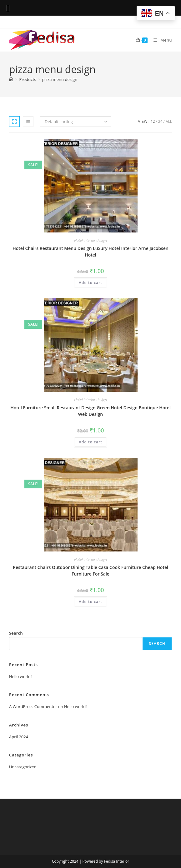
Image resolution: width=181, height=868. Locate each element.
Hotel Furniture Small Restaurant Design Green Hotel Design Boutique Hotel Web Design (90, 411)
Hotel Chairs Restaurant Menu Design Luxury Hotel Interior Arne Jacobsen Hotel (90, 252)
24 (160, 121)
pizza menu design (60, 79)
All (169, 121)
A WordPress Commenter (33, 706)
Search (16, 633)
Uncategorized (23, 767)
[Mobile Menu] (160, 40)
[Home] (11, 79)
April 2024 (19, 737)
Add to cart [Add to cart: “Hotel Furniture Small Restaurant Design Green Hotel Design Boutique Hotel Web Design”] (90, 442)
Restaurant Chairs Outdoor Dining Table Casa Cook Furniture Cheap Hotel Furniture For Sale (90, 571)
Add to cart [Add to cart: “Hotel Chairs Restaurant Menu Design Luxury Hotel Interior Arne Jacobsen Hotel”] (90, 283)
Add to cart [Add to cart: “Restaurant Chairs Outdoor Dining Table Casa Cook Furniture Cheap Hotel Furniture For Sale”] (90, 602)
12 (153, 121)
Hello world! (20, 676)
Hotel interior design (90, 240)
